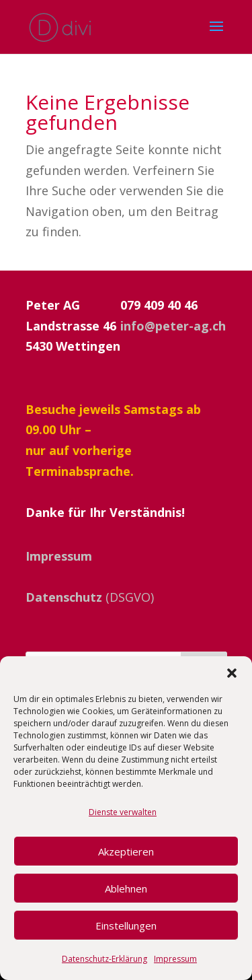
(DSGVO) (90, 597)
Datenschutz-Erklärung (104, 959)
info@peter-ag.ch (173, 326)
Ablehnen (126, 888)
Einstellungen (126, 925)
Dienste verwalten (123, 812)
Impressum (175, 959)
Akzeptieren (126, 851)
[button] (232, 673)
